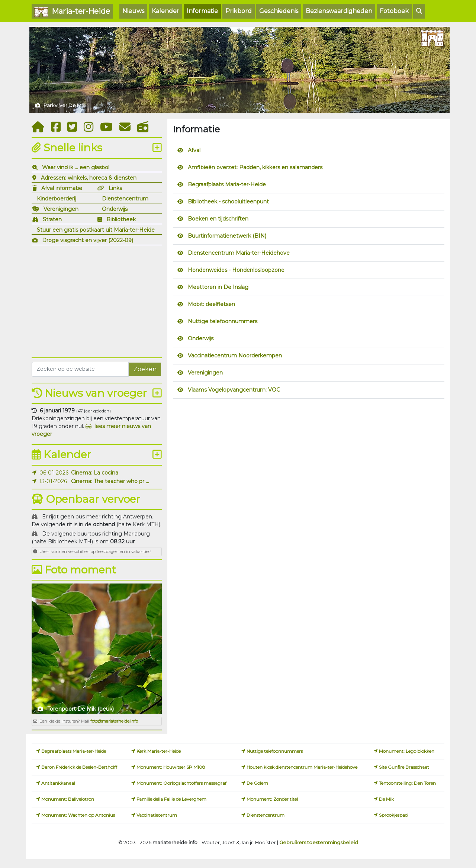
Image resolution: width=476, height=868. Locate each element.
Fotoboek (394, 11)
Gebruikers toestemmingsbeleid (319, 842)
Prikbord (239, 11)
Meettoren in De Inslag (218, 287)
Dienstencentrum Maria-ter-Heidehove (239, 253)
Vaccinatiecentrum (157, 815)
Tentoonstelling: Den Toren (407, 783)
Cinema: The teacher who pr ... (110, 481)
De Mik (386, 799)
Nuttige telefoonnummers (223, 321)
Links (115, 188)
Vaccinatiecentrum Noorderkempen (235, 356)
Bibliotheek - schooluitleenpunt (228, 202)
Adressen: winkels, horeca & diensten (89, 178)
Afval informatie (62, 188)
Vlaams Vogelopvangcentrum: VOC (234, 390)
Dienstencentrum (125, 199)
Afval (194, 150)
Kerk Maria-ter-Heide (159, 751)
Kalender (165, 11)
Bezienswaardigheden (339, 11)
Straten (52, 219)
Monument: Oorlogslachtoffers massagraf (181, 783)
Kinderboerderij (57, 199)
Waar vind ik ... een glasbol (76, 167)
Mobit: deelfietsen (211, 304)
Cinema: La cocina (95, 473)
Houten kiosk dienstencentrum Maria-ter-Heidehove (302, 767)
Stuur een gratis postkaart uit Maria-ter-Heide (96, 230)
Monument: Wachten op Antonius (78, 815)
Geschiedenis (279, 11)
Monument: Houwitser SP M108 (171, 767)
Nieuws (133, 11)
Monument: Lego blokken (407, 751)
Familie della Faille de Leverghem (171, 799)
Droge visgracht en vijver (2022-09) (88, 240)
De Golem (257, 783)
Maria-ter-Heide (72, 12)
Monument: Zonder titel (272, 799)
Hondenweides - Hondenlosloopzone (236, 270)
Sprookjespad (393, 815)
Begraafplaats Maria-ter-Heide (227, 184)
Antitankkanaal (58, 783)
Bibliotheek (121, 219)
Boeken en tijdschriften (218, 219)
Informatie (202, 11)
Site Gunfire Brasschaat (404, 767)
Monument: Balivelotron (68, 799)
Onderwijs (115, 209)
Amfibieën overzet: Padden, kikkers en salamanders (255, 167)
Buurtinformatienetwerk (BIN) (227, 236)
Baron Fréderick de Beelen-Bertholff (79, 767)
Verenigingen (61, 209)
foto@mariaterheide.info (114, 721)
